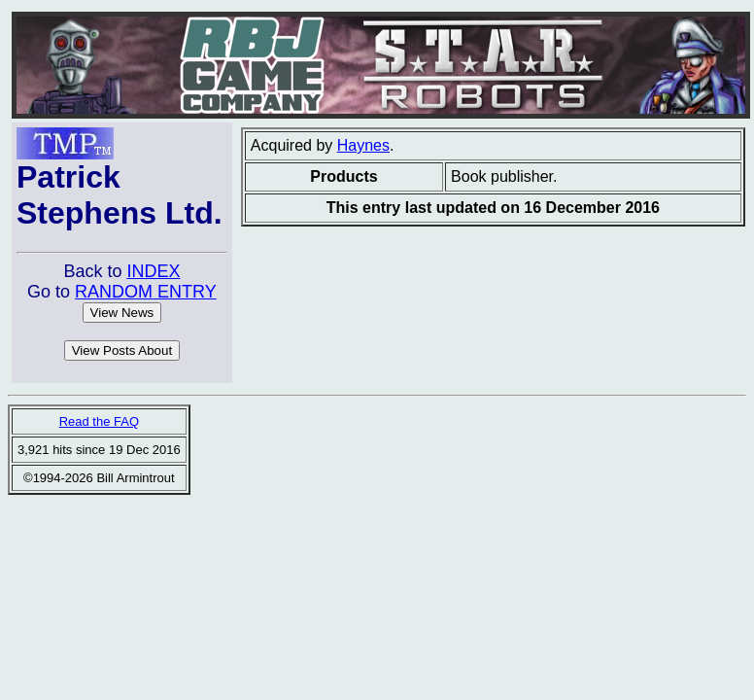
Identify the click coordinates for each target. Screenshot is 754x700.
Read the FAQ (99, 421)
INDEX (153, 271)
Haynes (363, 145)
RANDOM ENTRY (146, 292)
